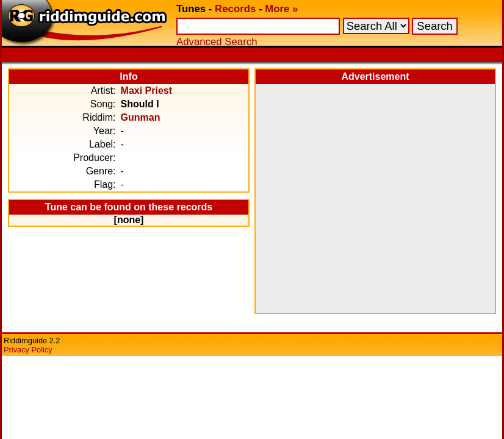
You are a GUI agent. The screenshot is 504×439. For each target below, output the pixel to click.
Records (235, 9)
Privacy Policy (28, 350)
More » (281, 9)
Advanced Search (217, 42)
